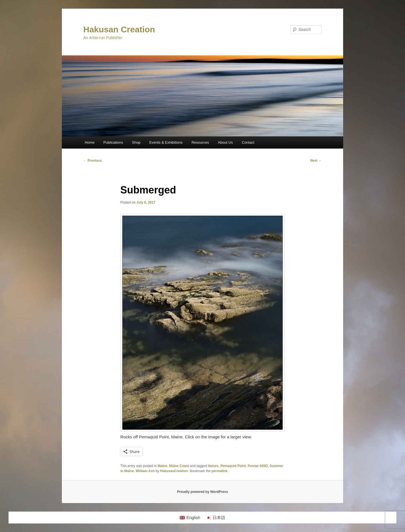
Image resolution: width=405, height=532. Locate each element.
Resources (200, 142)
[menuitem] (190, 518)
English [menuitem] (193, 518)
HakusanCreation (174, 471)
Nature (213, 466)
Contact (248, 142)
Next (316, 161)
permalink (220, 471)
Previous (93, 161)
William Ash (145, 471)
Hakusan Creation (119, 29)
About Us (225, 142)
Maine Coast (179, 466)
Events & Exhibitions (166, 142)
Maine (163, 466)
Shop (136, 142)
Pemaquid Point (233, 466)
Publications (113, 142)
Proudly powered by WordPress (202, 492)
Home (90, 142)
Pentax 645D (258, 466)
